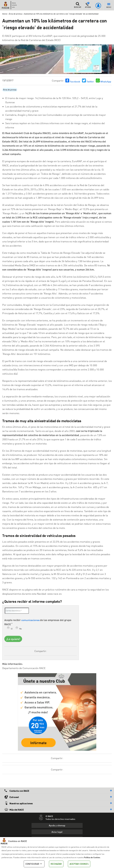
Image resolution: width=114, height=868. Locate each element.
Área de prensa (10, 90)
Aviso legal (57, 832)
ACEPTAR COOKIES (79, 864)
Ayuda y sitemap (57, 825)
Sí (12, 629)
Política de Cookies (92, 857)
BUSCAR (77, 5)
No (21, 629)
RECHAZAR (56, 864)
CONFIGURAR (34, 864)
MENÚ (109, 6)
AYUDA (88, 5)
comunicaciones (30, 620)
